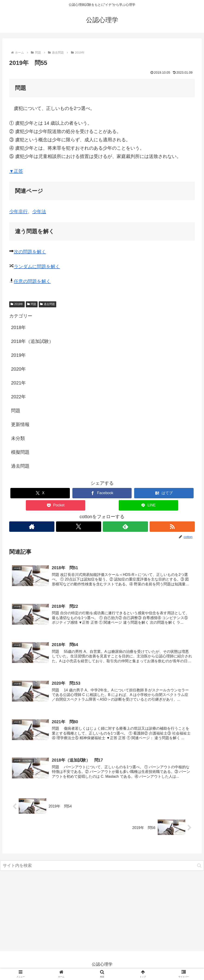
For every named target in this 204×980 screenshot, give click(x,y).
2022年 (19, 397)
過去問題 (47, 304)
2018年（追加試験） (32, 341)
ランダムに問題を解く (37, 266)
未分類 (18, 438)
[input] (102, 868)
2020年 (19, 369)
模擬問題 (20, 452)
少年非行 (18, 212)
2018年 (19, 327)
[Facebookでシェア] (102, 493)
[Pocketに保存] (56, 505)
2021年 (19, 383)
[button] (199, 868)
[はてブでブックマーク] (164, 493)
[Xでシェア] (40, 493)
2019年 (17, 304)
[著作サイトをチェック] (32, 527)
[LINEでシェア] (148, 505)
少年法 (39, 212)
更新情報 (20, 424)
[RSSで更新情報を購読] (172, 527)
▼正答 (16, 171)
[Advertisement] (102, 915)
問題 (32, 304)
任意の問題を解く (32, 281)
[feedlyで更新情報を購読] (126, 527)
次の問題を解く (30, 252)
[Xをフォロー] (78, 527)
